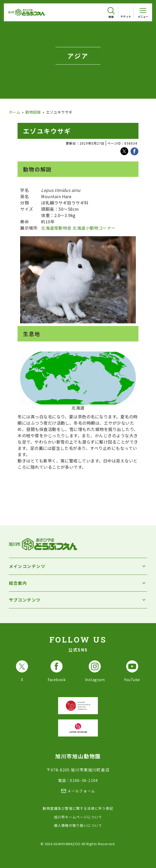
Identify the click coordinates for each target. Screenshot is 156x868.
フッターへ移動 (0, 0)
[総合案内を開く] (78, 583)
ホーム (15, 112)
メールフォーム (81, 791)
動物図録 (33, 112)
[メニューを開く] (143, 12)
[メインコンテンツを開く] (78, 566)
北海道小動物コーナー (94, 228)
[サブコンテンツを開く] (78, 600)
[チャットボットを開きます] (143, 853)
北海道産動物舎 (56, 228)
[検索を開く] (111, 13)
